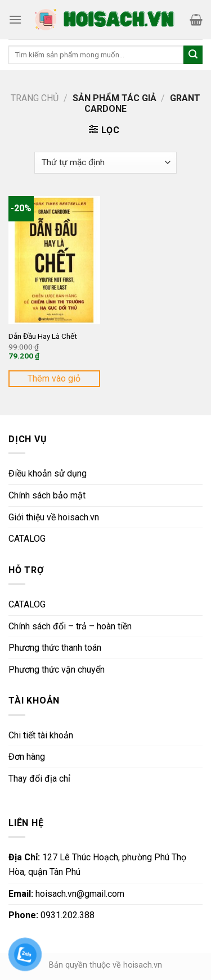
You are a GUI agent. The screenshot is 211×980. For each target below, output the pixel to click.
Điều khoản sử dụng (48, 473)
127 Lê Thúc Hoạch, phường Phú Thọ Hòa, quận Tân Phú (97, 865)
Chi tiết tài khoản (41, 735)
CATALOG (27, 539)
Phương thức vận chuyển (57, 670)
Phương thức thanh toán (55, 648)
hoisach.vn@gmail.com (66, 894)
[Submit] (193, 55)
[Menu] (15, 19)
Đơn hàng (27, 757)
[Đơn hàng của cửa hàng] (105, 163)
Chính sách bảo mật (47, 495)
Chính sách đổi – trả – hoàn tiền (70, 626)
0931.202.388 (51, 915)
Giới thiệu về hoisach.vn (54, 517)
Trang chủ (35, 98)
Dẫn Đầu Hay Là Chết (43, 336)
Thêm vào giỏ (54, 378)
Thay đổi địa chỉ (39, 779)
